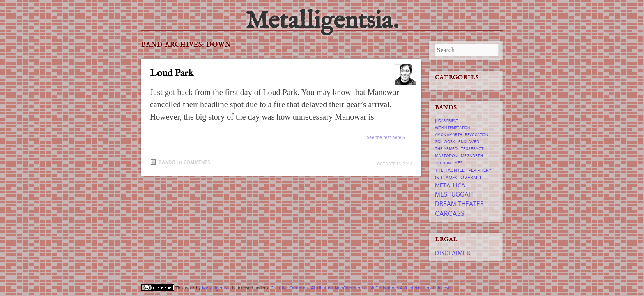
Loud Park (172, 73)
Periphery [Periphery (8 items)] (480, 170)
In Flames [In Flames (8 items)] (446, 178)
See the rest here (384, 137)
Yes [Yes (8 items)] (459, 163)
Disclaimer (453, 253)
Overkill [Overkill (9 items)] (471, 177)
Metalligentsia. (322, 21)
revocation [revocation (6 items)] (476, 135)
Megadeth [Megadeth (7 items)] (472, 156)
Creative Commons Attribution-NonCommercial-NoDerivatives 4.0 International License (361, 288)
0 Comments (194, 162)
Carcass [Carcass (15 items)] (450, 213)
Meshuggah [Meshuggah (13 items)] (454, 194)
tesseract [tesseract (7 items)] (472, 149)
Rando (167, 162)
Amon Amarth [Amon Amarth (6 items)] (448, 135)
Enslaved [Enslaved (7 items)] (469, 142)
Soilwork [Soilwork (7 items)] (445, 142)
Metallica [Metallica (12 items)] (450, 185)
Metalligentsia (216, 288)
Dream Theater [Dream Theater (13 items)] (459, 204)
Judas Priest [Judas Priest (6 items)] (446, 121)
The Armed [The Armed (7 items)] (446, 149)
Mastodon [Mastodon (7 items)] (446, 156)
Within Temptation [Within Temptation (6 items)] (452, 128)
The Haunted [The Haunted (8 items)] (450, 170)
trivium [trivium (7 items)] (443, 163)
